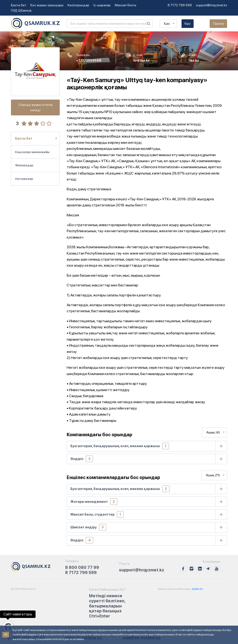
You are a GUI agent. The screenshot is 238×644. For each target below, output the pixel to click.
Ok (6, 634)
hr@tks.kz (142, 60)
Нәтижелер (24, 179)
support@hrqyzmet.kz (212, 5)
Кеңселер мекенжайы (32, 152)
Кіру (188, 23)
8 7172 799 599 (180, 5)
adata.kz (197, 589)
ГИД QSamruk (21, 10)
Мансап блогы (126, 5)
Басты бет (19, 5)
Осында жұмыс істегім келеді (35, 107)
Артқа (18, 40)
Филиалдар (24, 165)
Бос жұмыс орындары (47, 5)
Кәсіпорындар (78, 5)
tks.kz (194, 60)
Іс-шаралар (102, 5)
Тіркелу (218, 23)
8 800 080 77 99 (82, 567)
